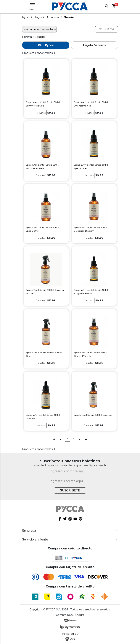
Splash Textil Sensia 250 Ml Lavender (93, 415)
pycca (26, 17)
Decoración (53, 17)
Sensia (69, 17)
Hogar (38, 17)
